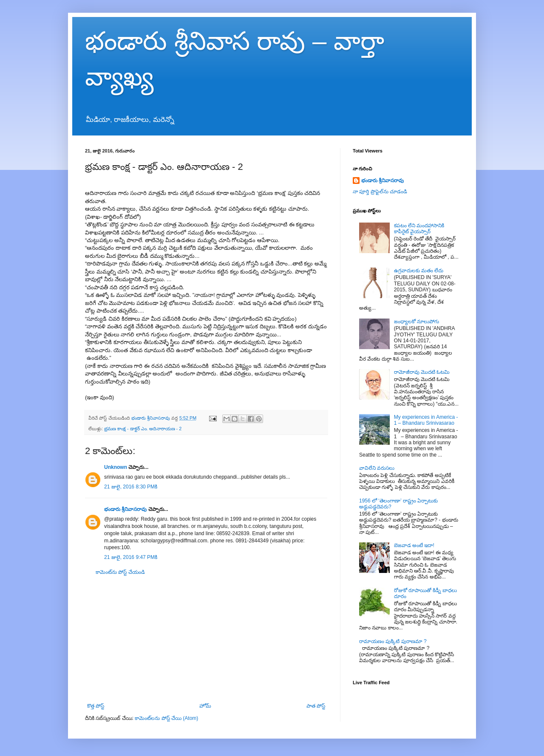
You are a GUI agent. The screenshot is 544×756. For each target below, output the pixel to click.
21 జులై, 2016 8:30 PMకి (131, 487)
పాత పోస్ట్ (316, 706)
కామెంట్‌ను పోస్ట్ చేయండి (120, 572)
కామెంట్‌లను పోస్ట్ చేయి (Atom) (166, 718)
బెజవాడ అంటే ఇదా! (414, 545)
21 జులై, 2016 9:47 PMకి (131, 557)
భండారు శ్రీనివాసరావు (125, 509)
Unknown (116, 467)
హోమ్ (205, 706)
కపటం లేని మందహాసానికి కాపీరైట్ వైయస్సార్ (419, 228)
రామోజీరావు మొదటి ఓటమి (422, 372)
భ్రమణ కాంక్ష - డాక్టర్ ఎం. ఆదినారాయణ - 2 (143, 429)
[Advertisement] (206, 639)
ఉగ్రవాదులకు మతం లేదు (419, 271)
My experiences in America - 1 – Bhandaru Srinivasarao (426, 420)
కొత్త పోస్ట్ (96, 706)
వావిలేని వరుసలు (377, 468)
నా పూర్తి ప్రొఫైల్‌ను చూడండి (380, 192)
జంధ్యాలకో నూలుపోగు (416, 322)
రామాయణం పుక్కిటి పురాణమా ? (393, 641)
